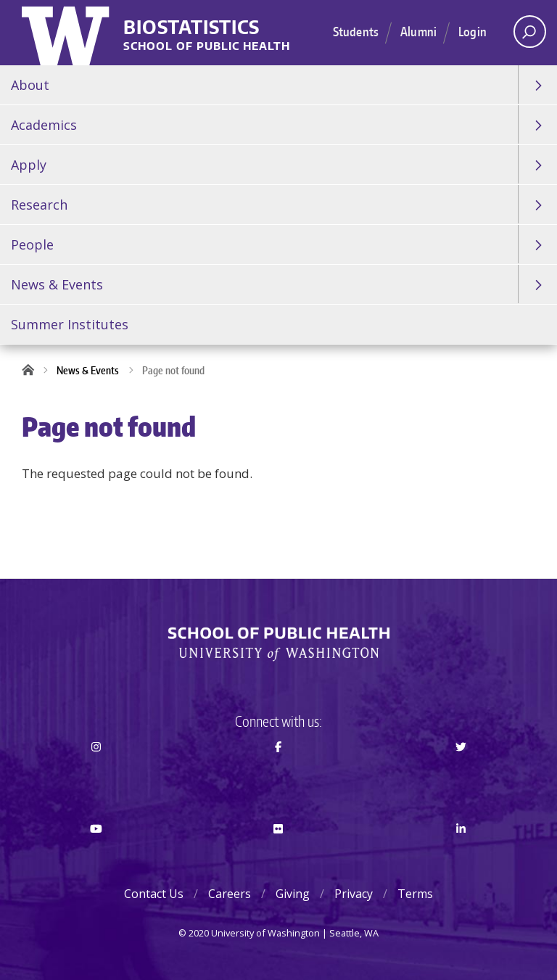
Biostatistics (191, 28)
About (30, 85)
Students (356, 31)
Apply (29, 165)
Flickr (279, 855)
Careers (230, 894)
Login (473, 31)
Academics (44, 125)
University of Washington (67, 33)
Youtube (96, 855)
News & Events (57, 284)
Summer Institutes (70, 324)
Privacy (354, 894)
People (32, 244)
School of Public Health (207, 47)
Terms (415, 894)
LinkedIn (461, 855)
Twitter (461, 773)
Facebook (279, 773)
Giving (293, 894)
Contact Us (154, 894)
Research (39, 205)
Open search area (525, 36)
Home (33, 371)
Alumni (418, 31)
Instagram (96, 773)
